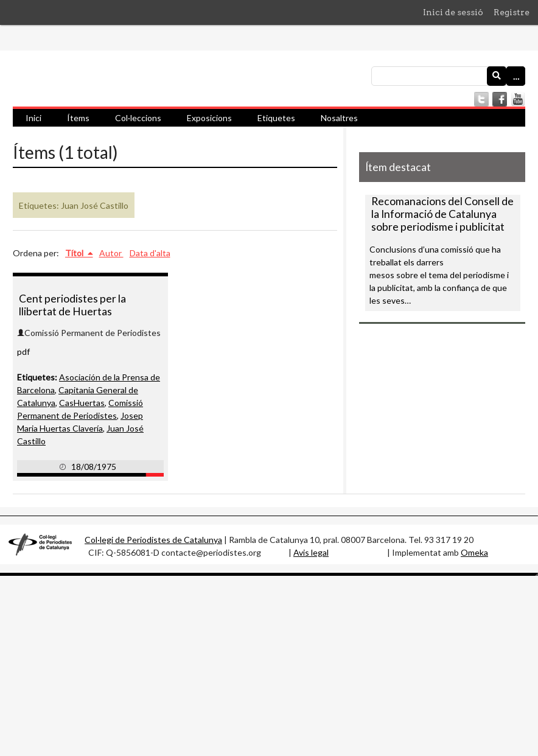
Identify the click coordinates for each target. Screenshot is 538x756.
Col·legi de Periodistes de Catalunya (153, 540)
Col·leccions (138, 118)
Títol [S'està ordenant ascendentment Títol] (75, 253)
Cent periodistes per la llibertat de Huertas (72, 305)
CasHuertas (82, 403)
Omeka (474, 552)
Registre (512, 12)
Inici (33, 118)
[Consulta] (448, 76)
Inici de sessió (453, 12)
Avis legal (311, 552)
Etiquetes (276, 118)
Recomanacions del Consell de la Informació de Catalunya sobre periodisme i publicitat (442, 214)
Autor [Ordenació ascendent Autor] (111, 253)
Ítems (78, 118)
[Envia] (497, 76)
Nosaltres (339, 118)
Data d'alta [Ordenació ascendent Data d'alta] (150, 253)
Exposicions (209, 118)
